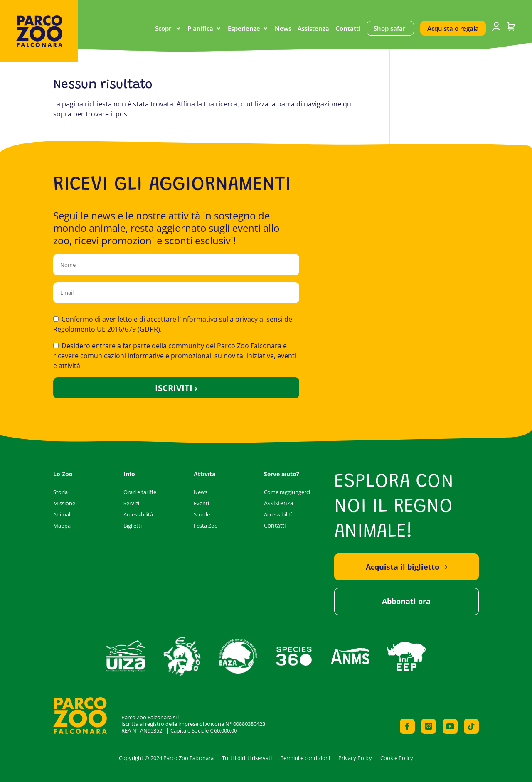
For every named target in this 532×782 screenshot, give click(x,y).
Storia (60, 492)
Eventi (201, 503)
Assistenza (313, 29)
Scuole (202, 514)
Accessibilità (138, 514)
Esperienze (244, 29)
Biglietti (133, 526)
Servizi (131, 503)
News (283, 29)
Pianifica (200, 29)
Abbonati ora (406, 601)
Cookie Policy (397, 758)
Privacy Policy (355, 758)
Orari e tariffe (140, 492)
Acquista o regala (453, 28)
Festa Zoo (206, 526)
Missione (64, 503)
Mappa (62, 526)
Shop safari (390, 28)
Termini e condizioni (305, 758)
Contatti (348, 29)
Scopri (164, 29)
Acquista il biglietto (403, 567)
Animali (62, 514)
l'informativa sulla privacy (218, 319)
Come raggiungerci (287, 492)
